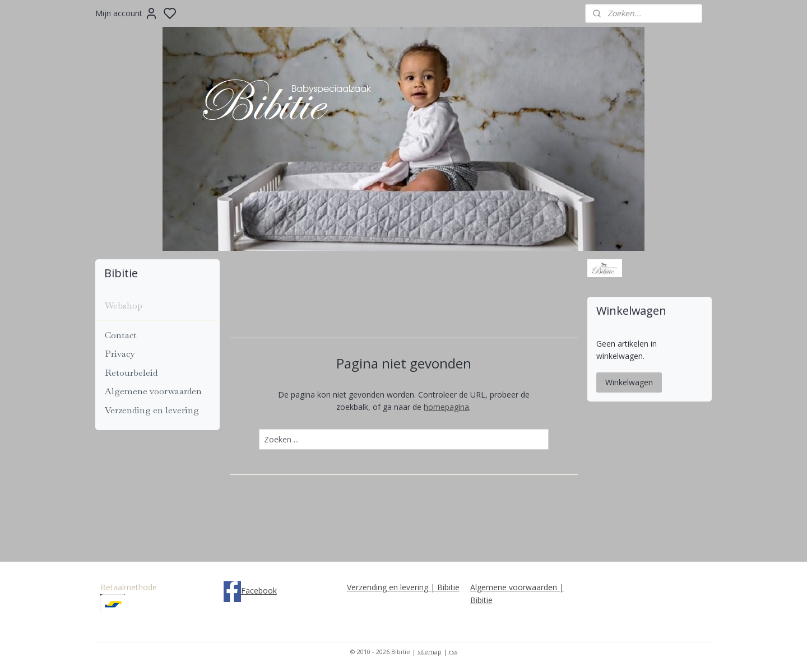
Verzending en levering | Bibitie (403, 587)
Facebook (259, 591)
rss (453, 652)
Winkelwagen (629, 382)
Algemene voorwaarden (153, 391)
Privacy (120, 354)
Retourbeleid (131, 373)
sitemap (430, 652)
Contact (121, 335)
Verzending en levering (152, 410)
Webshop (124, 305)
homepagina (446, 407)
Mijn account (127, 13)
